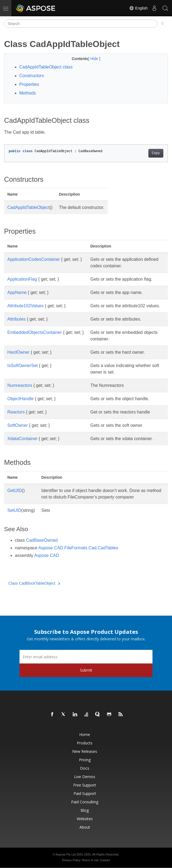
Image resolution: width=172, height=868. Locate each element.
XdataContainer (22, 439)
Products (85, 743)
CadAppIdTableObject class (46, 67)
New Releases (85, 751)
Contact (105, 860)
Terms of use (90, 860)
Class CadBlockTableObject (34, 583)
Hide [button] (95, 59)
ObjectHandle (20, 399)
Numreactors (20, 385)
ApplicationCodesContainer (34, 259)
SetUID (14, 510)
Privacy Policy (71, 860)
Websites (85, 819)
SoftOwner (18, 425)
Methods (28, 93)
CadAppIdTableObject (28, 207)
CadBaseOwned (42, 540)
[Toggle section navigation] (163, 24)
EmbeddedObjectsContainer (35, 332)
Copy (156, 153)
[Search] (81, 24)
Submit (86, 670)
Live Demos (85, 777)
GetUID (15, 491)
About (85, 827)
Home (85, 734)
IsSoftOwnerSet (23, 366)
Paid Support (85, 793)
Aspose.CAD (47, 555)
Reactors (16, 412)
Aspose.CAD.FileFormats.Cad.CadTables (78, 548)
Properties (29, 84)
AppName (17, 292)
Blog (85, 810)
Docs (85, 768)
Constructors (32, 76)
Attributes (17, 319)
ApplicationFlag (22, 279)
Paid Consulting (85, 802)
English (138, 8)
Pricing (85, 760)
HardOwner (18, 352)
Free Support (85, 785)
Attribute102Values (26, 306)
